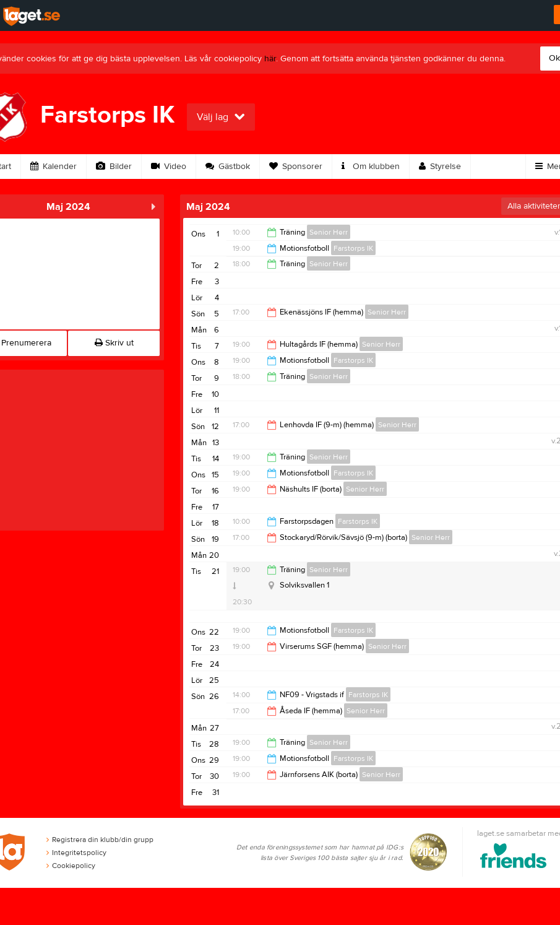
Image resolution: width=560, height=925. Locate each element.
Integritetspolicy (76, 853)
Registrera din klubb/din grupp (100, 840)
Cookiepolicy (71, 866)
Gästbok (228, 167)
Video (169, 167)
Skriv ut (114, 343)
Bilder (114, 167)
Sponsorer (296, 167)
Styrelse (440, 167)
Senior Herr (329, 232)
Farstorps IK (353, 248)
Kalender (54, 167)
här (270, 59)
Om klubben (371, 167)
